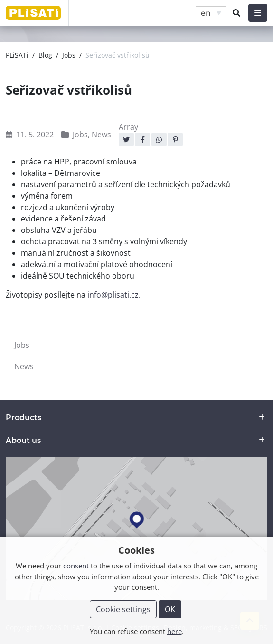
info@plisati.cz (113, 295)
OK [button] (170, 609)
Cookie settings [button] (123, 609)
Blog (45, 55)
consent (76, 566)
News (101, 135)
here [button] (174, 631)
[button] (236, 13)
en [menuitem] (206, 13)
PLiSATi (17, 55)
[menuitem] (211, 13)
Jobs (69, 55)
